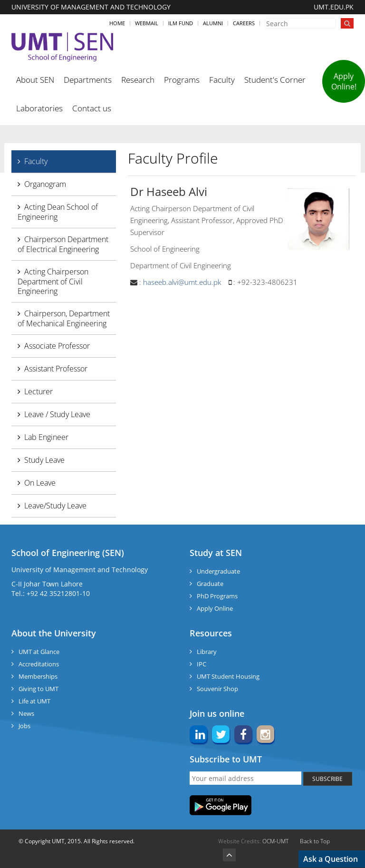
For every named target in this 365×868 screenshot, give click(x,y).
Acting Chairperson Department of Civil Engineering (53, 281)
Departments (88, 80)
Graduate (210, 584)
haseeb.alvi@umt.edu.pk (182, 282)
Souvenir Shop (217, 689)
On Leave (40, 483)
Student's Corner (275, 80)
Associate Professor (57, 346)
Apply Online (215, 608)
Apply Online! (344, 81)
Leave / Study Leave (57, 414)
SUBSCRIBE (327, 779)
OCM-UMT (275, 841)
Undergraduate (218, 571)
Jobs (24, 726)
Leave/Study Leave (55, 506)
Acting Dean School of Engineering (58, 212)
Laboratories (39, 108)
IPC (202, 664)
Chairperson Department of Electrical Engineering (63, 244)
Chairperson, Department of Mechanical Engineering (64, 318)
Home (117, 23)
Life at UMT (34, 701)
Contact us (92, 108)
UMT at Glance (39, 652)
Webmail (147, 23)
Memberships (38, 676)
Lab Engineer (46, 437)
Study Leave (44, 460)
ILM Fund (181, 23)
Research (138, 80)
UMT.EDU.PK (334, 7)
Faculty (222, 80)
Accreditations (39, 664)
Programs (182, 80)
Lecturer (38, 391)
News (26, 713)
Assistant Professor (56, 369)
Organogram (45, 184)
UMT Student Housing (228, 676)
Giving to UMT (38, 689)
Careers (244, 23)
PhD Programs (217, 596)
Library (207, 652)
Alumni (213, 23)
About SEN (35, 80)
